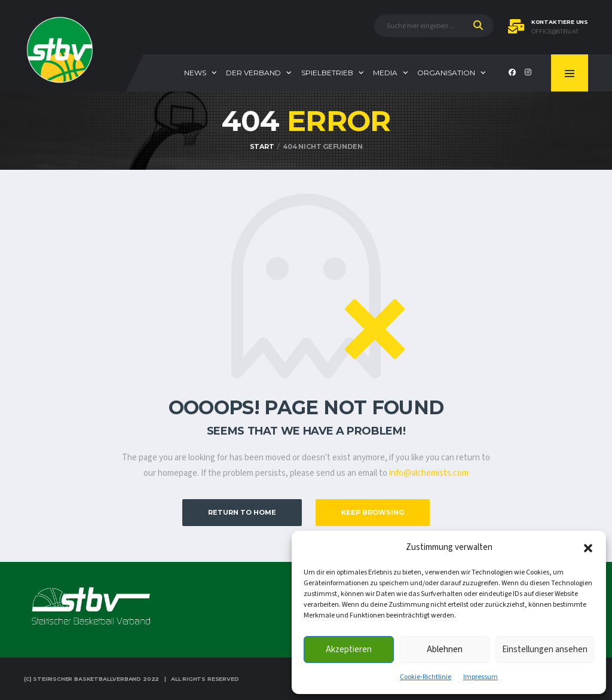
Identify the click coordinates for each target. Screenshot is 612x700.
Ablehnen (445, 649)
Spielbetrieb (327, 73)
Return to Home (242, 512)
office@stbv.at (555, 32)
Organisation (446, 73)
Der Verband (253, 73)
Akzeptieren (349, 649)
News (195, 73)
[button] (588, 548)
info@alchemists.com (429, 473)
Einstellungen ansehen (545, 649)
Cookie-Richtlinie (426, 677)
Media (385, 73)
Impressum (481, 677)
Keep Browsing (373, 512)
